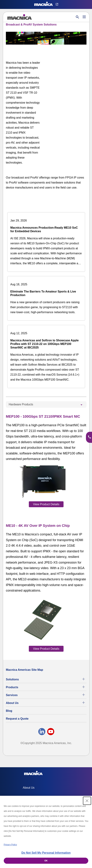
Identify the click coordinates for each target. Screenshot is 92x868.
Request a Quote (17, 719)
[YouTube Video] (69, 70)
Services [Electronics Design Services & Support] (12, 695)
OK (46, 861)
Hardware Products (21, 404)
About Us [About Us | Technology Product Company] (12, 703)
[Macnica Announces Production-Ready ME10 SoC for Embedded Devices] (46, 242)
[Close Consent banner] (87, 801)
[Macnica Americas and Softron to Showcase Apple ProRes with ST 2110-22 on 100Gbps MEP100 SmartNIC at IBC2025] (46, 357)
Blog (9, 711)
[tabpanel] (46, 532)
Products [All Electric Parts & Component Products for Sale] (12, 687)
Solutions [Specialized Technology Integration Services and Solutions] (12, 679)
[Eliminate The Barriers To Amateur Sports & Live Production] (46, 298)
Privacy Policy (10, 845)
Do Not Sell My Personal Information (46, 853)
